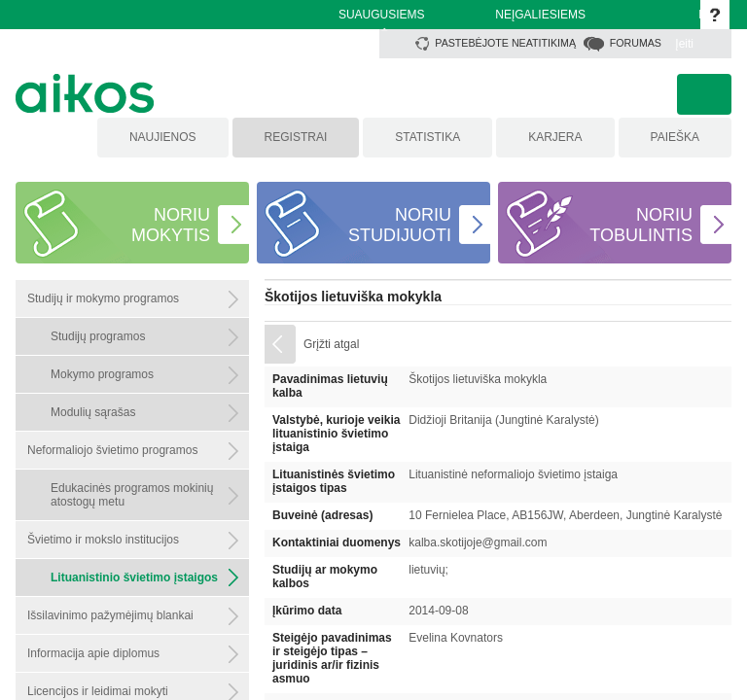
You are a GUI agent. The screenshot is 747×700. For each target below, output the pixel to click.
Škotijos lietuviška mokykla (353, 297)
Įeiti (684, 44)
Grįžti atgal (331, 344)
